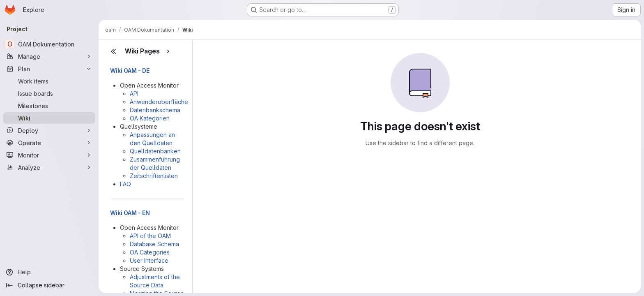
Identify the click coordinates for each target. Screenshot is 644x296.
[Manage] (49, 56)
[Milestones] (49, 106)
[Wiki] (49, 118)
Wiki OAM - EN (130, 213)
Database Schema (154, 244)
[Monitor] (49, 155)
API (134, 94)
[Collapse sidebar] (49, 285)
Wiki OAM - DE (130, 71)
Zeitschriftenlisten (154, 176)
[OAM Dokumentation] (49, 44)
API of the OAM (150, 236)
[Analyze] (49, 167)
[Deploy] (49, 130)
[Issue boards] (49, 93)
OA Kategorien (150, 118)
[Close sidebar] (113, 51)
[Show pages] (168, 51)
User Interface (149, 260)
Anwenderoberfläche (159, 102)
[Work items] (49, 81)
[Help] (49, 272)
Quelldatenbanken (155, 151)
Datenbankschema (155, 110)
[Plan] (49, 69)
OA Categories (150, 252)
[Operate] (49, 143)
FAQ (125, 184)
